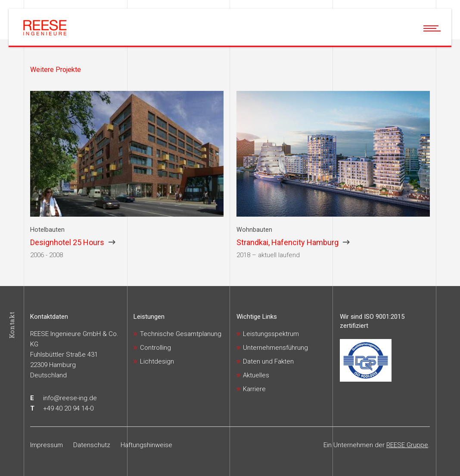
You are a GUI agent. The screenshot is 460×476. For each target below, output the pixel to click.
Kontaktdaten (49, 317)
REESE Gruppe (407, 445)
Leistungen (149, 317)
